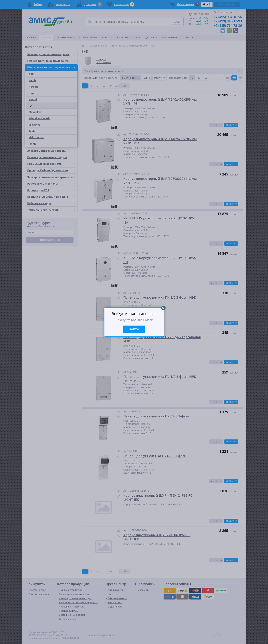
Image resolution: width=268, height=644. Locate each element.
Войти (134, 329)
